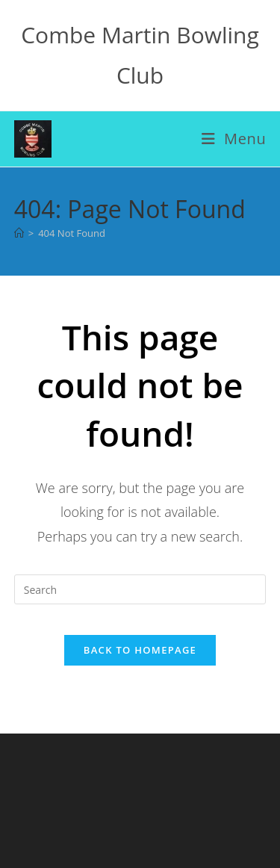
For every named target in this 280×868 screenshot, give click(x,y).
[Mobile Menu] (234, 139)
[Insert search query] (140, 589)
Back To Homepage (140, 650)
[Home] (19, 233)
